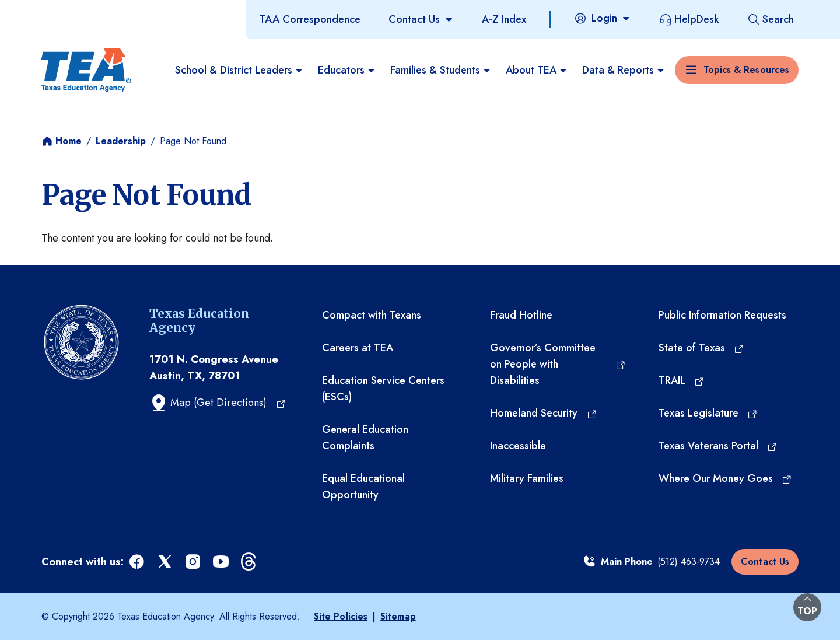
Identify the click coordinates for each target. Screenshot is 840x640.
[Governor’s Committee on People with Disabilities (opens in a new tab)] (558, 364)
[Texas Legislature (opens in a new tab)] (708, 413)
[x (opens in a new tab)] (166, 562)
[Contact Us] (421, 19)
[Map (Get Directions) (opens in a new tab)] (218, 403)
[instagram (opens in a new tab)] (194, 562)
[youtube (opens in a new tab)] (222, 562)
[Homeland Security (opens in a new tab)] (544, 413)
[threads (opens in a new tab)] (250, 562)
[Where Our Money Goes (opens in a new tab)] (726, 478)
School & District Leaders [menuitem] (239, 70)
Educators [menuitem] (347, 70)
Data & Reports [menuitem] (624, 70)
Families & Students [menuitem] (441, 70)
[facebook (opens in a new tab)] (138, 562)
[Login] (603, 18)
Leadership (121, 141)
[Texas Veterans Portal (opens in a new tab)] (718, 446)
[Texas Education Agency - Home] (86, 70)
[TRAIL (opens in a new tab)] (682, 380)
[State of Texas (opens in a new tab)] (702, 348)
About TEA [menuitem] (537, 70)
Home (69, 141)
